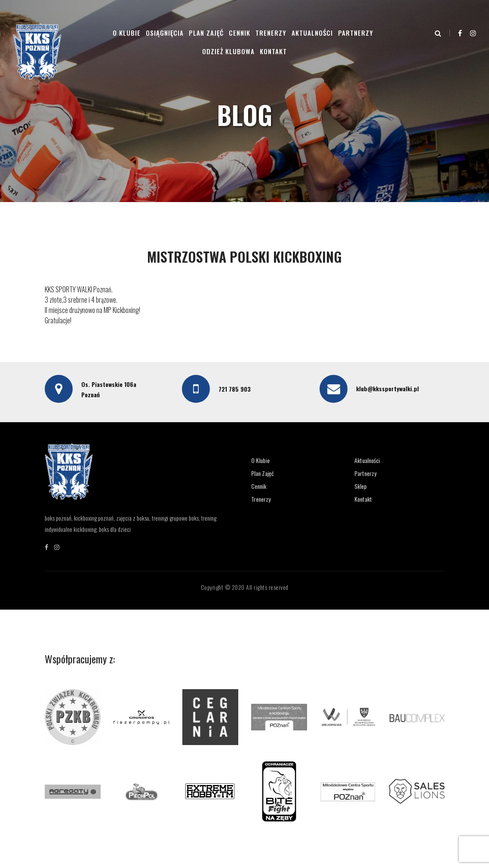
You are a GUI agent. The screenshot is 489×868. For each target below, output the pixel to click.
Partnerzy (356, 33)
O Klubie (127, 33)
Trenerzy (271, 33)
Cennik (240, 33)
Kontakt (273, 51)
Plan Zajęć (206, 33)
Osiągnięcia (165, 33)
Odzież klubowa (228, 51)
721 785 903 (235, 389)
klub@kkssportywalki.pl (388, 388)
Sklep (361, 486)
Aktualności (312, 33)
